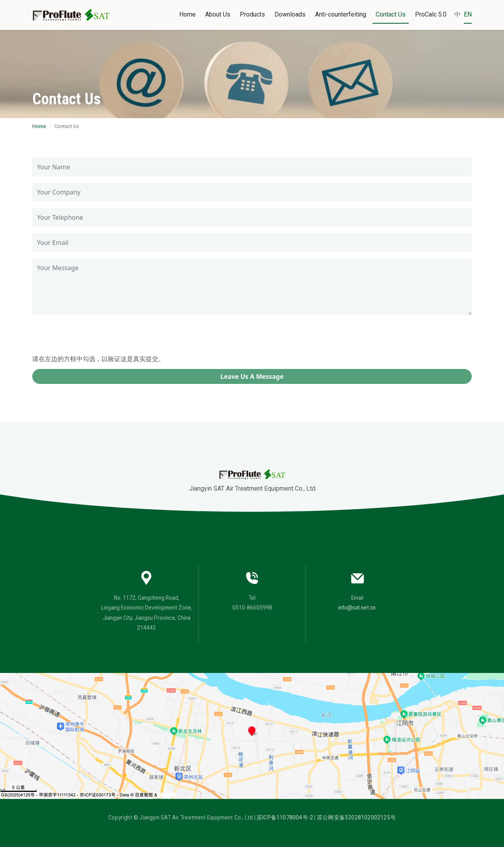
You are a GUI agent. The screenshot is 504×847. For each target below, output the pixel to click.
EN (468, 14)
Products (252, 14)
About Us (218, 14)
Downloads (290, 14)
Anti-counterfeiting (341, 14)
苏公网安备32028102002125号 (356, 817)
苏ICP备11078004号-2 (285, 817)
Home (187, 14)
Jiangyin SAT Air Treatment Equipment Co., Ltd (252, 481)
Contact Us (391, 14)
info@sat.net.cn (357, 608)
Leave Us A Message (252, 376)
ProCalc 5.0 (431, 14)
